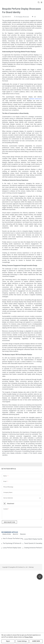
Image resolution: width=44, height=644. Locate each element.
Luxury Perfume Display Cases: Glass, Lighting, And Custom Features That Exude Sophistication (12, 548)
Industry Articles (7, 534)
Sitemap (31, 567)
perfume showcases (36, 99)
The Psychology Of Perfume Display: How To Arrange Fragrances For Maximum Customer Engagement (12, 543)
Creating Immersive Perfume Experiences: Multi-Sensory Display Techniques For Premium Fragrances (33, 548)
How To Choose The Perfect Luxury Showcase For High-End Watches (13, 538)
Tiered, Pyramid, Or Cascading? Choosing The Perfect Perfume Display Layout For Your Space (33, 543)
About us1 (16, 534)
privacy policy (29, 637)
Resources (23, 534)
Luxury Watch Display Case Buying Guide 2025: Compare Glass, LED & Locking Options (33, 539)
